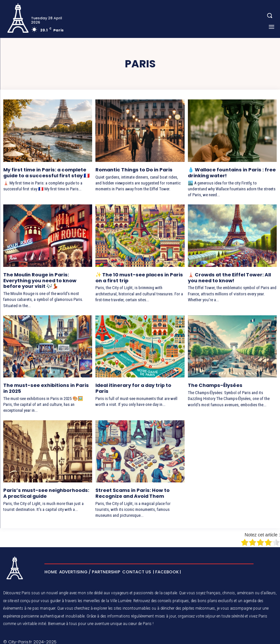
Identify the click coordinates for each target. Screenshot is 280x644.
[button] (270, 16)
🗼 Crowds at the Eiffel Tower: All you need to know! (228, 277)
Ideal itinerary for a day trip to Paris (133, 386)
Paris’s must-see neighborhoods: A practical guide (47, 490)
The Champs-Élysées (214, 383)
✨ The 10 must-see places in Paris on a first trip (138, 277)
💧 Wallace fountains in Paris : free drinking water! (231, 172)
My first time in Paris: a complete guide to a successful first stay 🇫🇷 (45, 172)
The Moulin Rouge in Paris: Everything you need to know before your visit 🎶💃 (40, 279)
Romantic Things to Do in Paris (133, 169)
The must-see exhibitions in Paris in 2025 (48, 386)
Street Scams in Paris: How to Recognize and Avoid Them (132, 490)
